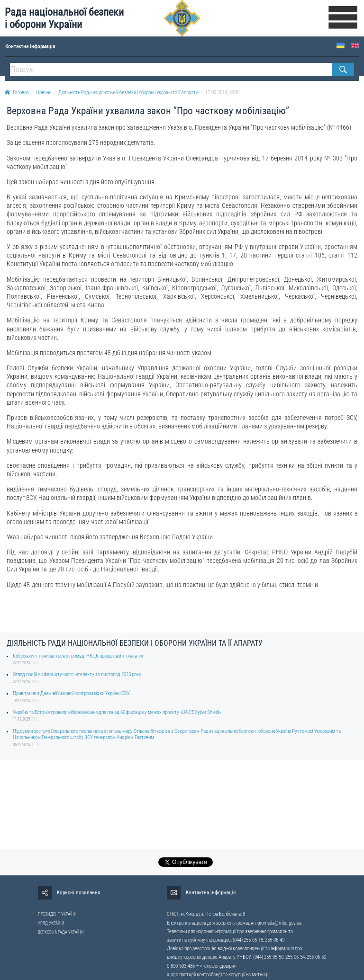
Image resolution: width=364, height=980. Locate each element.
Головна (17, 93)
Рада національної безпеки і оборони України (64, 18)
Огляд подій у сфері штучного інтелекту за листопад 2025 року (77, 674)
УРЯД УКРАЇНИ (51, 923)
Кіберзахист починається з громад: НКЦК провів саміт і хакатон (78, 656)
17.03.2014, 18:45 (222, 93)
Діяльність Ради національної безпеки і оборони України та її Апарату (128, 93)
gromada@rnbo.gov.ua (279, 923)
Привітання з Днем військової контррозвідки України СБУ (71, 693)
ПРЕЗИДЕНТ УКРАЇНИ (57, 914)
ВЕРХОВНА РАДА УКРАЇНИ (61, 932)
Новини (44, 93)
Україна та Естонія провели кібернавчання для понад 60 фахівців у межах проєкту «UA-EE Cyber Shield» (117, 712)
